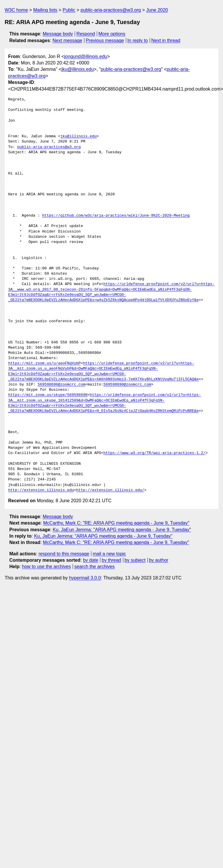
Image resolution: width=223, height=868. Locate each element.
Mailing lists (45, 10)
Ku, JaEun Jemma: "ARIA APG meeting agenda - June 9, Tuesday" (122, 530)
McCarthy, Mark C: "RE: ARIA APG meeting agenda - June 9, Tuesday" (116, 523)
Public (69, 10)
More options (112, 34)
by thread (111, 560)
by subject (135, 560)
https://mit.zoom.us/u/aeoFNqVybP (44, 363)
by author (159, 560)
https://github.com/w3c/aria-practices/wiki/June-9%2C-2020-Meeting (116, 216)
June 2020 (157, 10)
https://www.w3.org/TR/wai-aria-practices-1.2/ (155, 453)
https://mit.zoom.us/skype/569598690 (48, 395)
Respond (86, 34)
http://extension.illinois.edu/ (110, 490)
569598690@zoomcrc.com (61, 385)
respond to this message (64, 554)
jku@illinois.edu (77, 69)
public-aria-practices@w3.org (111, 10)
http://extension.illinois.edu (41, 490)
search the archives (95, 567)
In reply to (138, 40)
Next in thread (166, 40)
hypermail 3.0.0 (85, 578)
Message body (58, 34)
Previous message (105, 40)
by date (90, 560)
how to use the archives (47, 567)
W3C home (16, 10)
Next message (67, 40)
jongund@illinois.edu (86, 56)
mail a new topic (109, 554)
